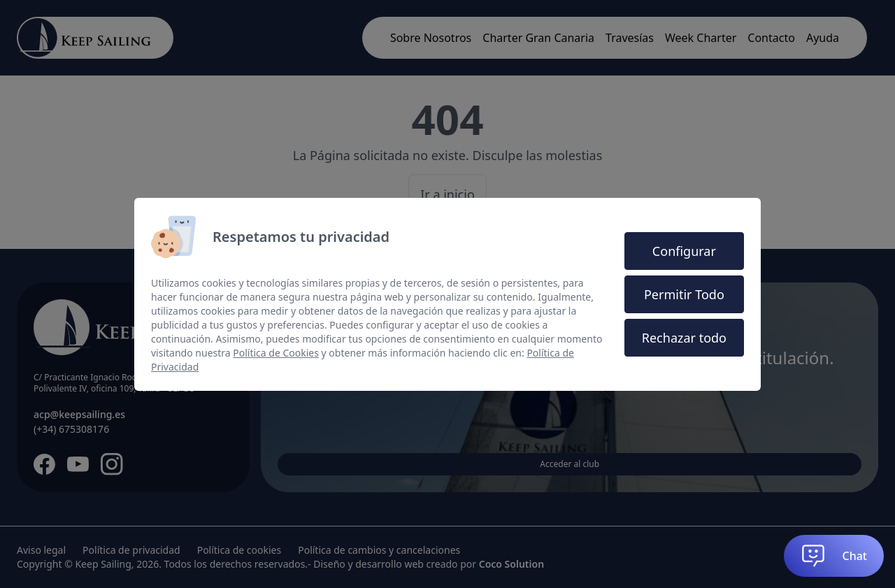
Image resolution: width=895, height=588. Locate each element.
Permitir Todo (684, 294)
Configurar (684, 251)
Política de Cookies (276, 353)
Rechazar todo (684, 338)
